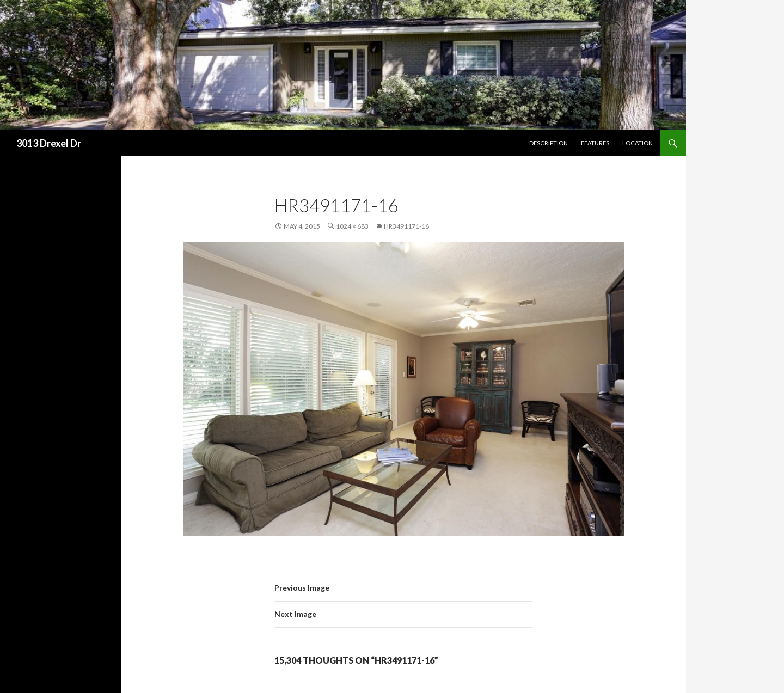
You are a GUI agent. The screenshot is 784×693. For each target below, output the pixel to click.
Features (595, 143)
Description (549, 143)
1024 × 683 (352, 226)
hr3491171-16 (406, 226)
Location (638, 143)
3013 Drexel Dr (49, 143)
